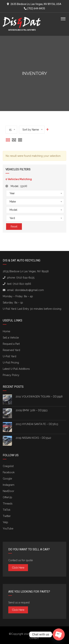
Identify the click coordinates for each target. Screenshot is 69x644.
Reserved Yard (11, 350)
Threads (8, 504)
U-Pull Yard (9, 356)
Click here (18, 568)
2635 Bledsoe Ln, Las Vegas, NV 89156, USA (36, 4)
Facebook (9, 472)
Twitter (7, 516)
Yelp (5, 522)
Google (7, 479)
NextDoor (8, 491)
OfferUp (7, 497)
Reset (14, 227)
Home (6, 331)
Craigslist (8, 466)
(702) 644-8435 (34, 8)
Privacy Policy (11, 375)
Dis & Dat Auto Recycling (45, 634)
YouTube (8, 529)
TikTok (7, 510)
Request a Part (11, 344)
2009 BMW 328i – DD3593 (32, 410)
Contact (34, 638)
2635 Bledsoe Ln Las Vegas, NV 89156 (26, 271)
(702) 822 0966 (22, 284)
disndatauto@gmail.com (29, 290)
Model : (16, 186)
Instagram (9, 485)
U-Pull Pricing (11, 363)
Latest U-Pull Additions (16, 369)
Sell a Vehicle (11, 338)
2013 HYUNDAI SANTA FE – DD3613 (37, 424)
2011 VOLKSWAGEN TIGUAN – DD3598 (39, 397)
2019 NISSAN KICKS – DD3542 (33, 438)
